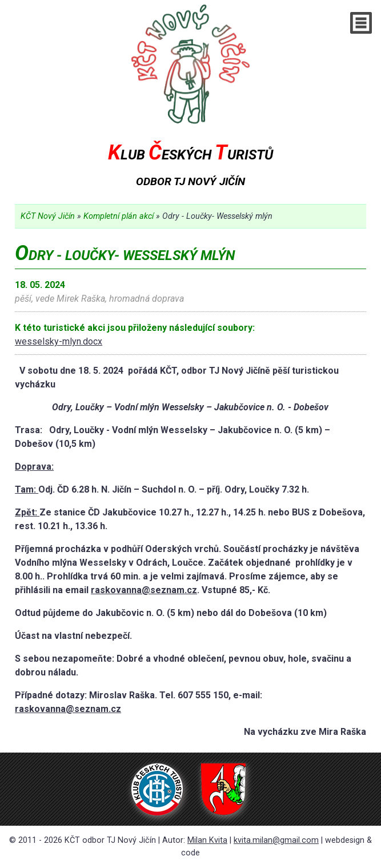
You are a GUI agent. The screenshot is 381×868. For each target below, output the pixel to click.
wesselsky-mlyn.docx (59, 341)
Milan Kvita (207, 840)
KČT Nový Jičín (48, 216)
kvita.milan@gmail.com (276, 840)
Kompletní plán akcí (119, 216)
